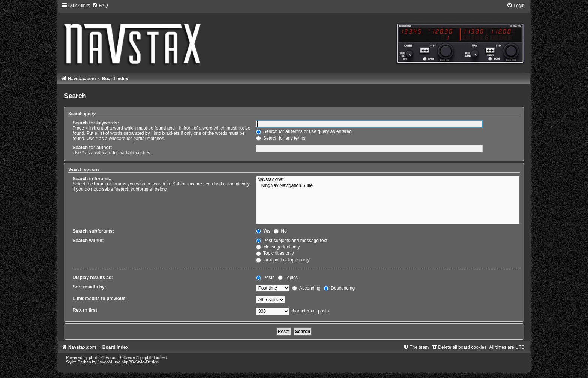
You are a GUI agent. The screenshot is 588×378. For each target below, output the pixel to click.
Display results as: (93, 278)
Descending (339, 288)
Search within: (88, 241)
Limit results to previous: (100, 299)
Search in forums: (92, 179)
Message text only (278, 247)
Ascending (306, 288)
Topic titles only (275, 253)
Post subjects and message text (292, 241)
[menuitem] (100, 6)
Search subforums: (93, 231)
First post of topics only (283, 260)
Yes (263, 231)
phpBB (95, 357)
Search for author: (92, 148)
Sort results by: (89, 287)
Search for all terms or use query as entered (304, 131)
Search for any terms (281, 138)
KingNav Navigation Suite (388, 186)
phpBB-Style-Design (140, 362)
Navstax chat (388, 180)
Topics (288, 278)
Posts (265, 278)
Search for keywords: (96, 123)
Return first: (86, 310)
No (280, 231)
